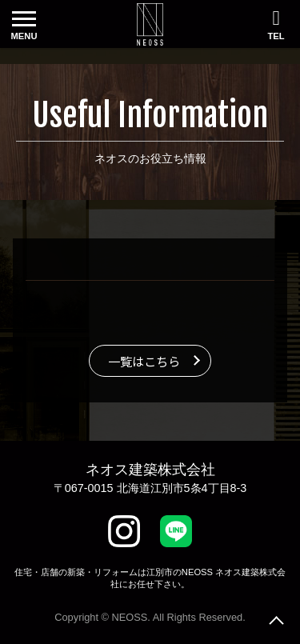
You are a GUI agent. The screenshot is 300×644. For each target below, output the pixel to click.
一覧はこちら (144, 361)
